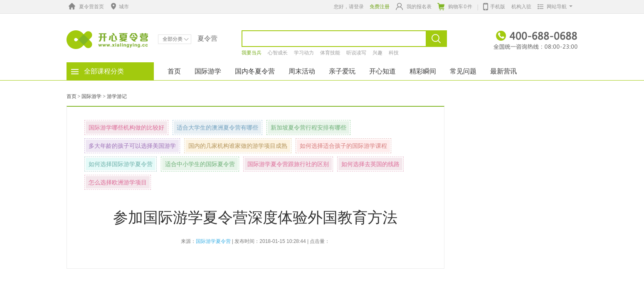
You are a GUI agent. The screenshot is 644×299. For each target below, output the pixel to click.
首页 (174, 71)
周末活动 (302, 71)
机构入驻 (521, 7)
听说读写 (356, 53)
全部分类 (176, 39)
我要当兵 (252, 53)
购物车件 (455, 7)
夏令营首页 (85, 7)
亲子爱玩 (342, 71)
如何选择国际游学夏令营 (121, 164)
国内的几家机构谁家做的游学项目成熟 (238, 146)
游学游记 (117, 96)
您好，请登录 (349, 7)
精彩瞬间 (423, 71)
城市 (119, 7)
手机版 (494, 6)
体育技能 (330, 53)
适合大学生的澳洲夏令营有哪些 (217, 127)
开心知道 (382, 71)
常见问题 (463, 71)
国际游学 (208, 71)
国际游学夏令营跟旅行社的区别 (288, 164)
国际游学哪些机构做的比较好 (126, 127)
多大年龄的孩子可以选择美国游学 (132, 146)
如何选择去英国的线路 (370, 164)
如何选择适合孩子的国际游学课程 (343, 146)
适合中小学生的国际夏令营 (200, 164)
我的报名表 (414, 6)
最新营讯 (503, 71)
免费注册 (380, 7)
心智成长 (278, 53)
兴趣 (378, 53)
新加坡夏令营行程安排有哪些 (308, 127)
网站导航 (553, 7)
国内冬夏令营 (255, 71)
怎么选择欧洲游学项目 (118, 182)
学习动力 (304, 53)
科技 (394, 53)
